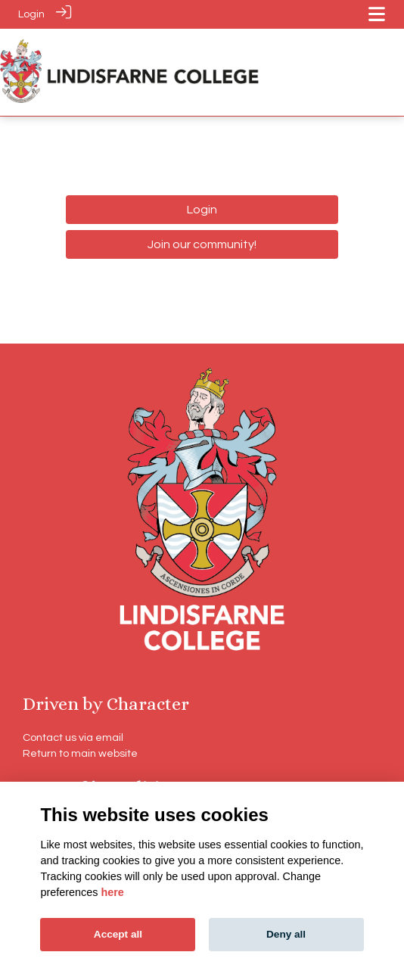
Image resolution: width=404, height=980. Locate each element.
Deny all (286, 934)
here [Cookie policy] (112, 892)
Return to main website (80, 753)
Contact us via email (73, 737)
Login (31, 14)
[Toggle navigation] (377, 14)
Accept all (118, 934)
